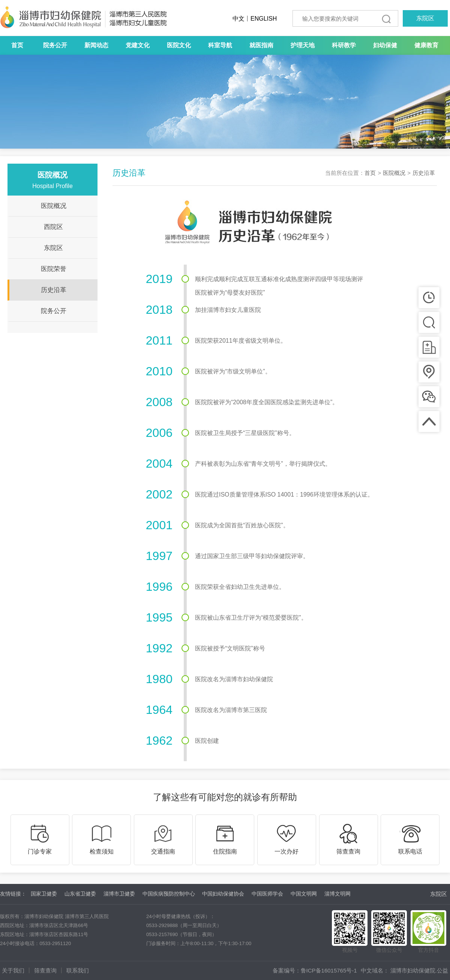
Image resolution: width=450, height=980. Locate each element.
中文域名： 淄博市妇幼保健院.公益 (404, 970)
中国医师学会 (267, 894)
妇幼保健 (385, 45)
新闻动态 (96, 45)
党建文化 (138, 45)
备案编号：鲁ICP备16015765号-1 (315, 970)
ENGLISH (264, 19)
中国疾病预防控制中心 (169, 894)
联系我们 (78, 970)
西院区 (53, 227)
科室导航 (220, 45)
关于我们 (13, 970)
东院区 (425, 18)
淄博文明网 (337, 894)
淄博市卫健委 (119, 894)
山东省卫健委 (80, 894)
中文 (238, 19)
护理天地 (303, 45)
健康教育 (426, 45)
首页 (17, 45)
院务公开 (55, 45)
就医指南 (261, 45)
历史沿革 (54, 290)
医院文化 (179, 45)
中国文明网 (304, 894)
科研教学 (344, 45)
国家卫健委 (44, 894)
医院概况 (54, 206)
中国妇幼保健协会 (223, 894)
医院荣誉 (54, 269)
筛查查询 (45, 970)
